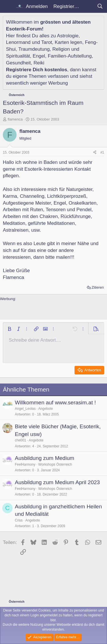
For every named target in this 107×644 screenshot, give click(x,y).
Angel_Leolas (25, 409)
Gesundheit (18, 63)
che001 (20, 440)
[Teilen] (95, 153)
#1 (102, 152)
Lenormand (18, 42)
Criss (19, 520)
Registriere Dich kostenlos (37, 70)
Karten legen (68, 42)
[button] (9, 329)
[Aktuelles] (88, 7)
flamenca (15, 119)
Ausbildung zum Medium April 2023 (57, 482)
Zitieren (98, 287)
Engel (39, 56)
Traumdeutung (34, 49)
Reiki (39, 63)
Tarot (47, 42)
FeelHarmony (25, 464)
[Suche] (100, 7)
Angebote (46, 409)
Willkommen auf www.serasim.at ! (55, 402)
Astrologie (68, 36)
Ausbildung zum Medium (45, 458)
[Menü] (8, 7)
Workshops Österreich (55, 464)
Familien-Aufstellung (70, 56)
